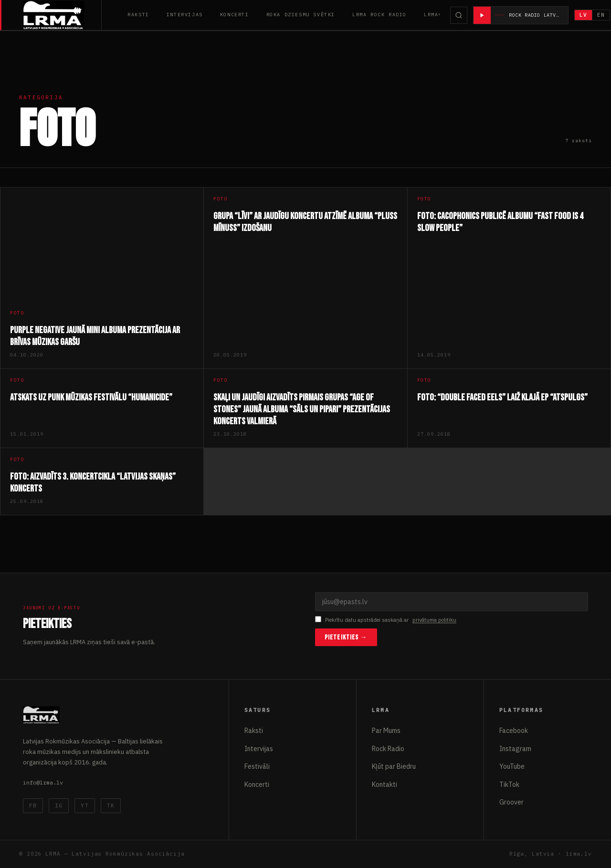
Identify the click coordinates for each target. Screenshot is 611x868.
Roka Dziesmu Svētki (301, 15)
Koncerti (235, 15)
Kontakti (385, 784)
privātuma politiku (434, 620)
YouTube (512, 766)
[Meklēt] (459, 15)
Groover (511, 802)
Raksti (138, 15)
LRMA (431, 15)
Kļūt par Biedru (394, 766)
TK (111, 805)
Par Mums (386, 731)
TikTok (509, 784)
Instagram (515, 749)
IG (59, 805)
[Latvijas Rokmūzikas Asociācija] (62, 15)
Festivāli (257, 766)
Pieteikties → (346, 637)
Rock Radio (388, 749)
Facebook (514, 731)
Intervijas (185, 15)
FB (33, 805)
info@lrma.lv (43, 782)
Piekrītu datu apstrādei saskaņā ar (386, 620)
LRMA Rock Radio (379, 15)
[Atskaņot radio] (482, 15)
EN (601, 15)
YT (84, 805)
